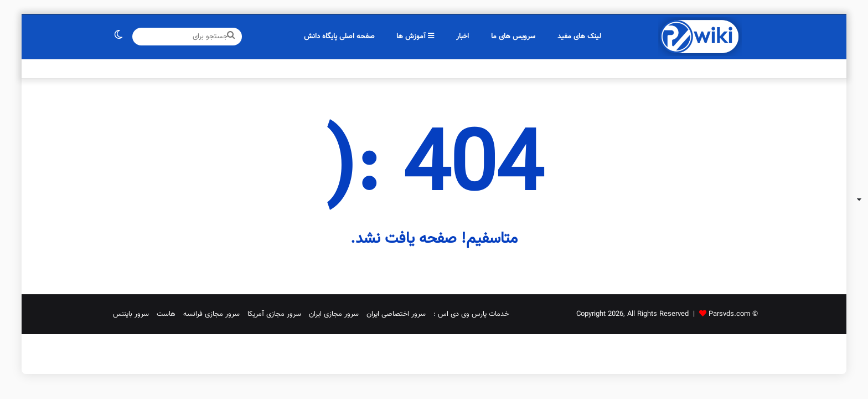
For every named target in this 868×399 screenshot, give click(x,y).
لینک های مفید (579, 37)
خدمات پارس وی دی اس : (471, 314)
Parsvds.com (729, 314)
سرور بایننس (131, 314)
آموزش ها (415, 37)
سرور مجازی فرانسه (211, 314)
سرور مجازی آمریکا (274, 314)
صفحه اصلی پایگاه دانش (339, 37)
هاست (166, 314)
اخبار (463, 37)
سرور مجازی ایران (334, 314)
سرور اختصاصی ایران (396, 314)
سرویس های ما (513, 37)
